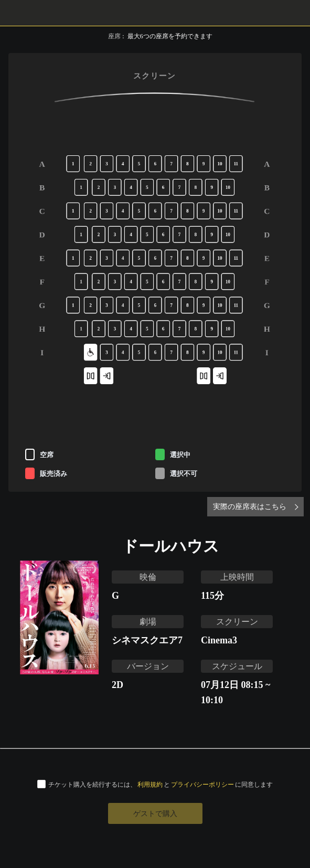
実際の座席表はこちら (250, 506)
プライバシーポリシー (202, 784)
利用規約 (150, 784)
